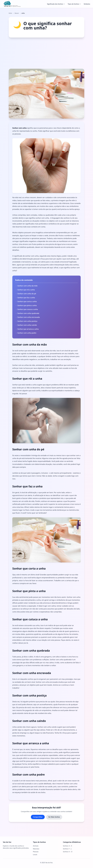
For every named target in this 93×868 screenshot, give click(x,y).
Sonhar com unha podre (27, 333)
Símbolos (87, 4)
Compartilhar (38, 817)
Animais (36, 846)
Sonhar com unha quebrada (28, 313)
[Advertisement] (46, 53)
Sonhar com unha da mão (27, 286)
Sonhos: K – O (68, 852)
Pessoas (36, 852)
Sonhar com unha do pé (27, 294)
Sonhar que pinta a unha (27, 305)
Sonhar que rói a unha (26, 290)
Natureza (36, 849)
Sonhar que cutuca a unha (28, 309)
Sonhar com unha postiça (27, 321)
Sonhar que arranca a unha (28, 329)
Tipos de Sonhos (74, 4)
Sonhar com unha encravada (29, 317)
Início (10, 13)
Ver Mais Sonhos (54, 817)
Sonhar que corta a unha (27, 301)
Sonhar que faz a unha (26, 298)
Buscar (17, 13)
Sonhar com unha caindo (27, 325)
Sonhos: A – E (67, 846)
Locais (35, 855)
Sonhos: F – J (67, 849)
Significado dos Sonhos (56, 4)
